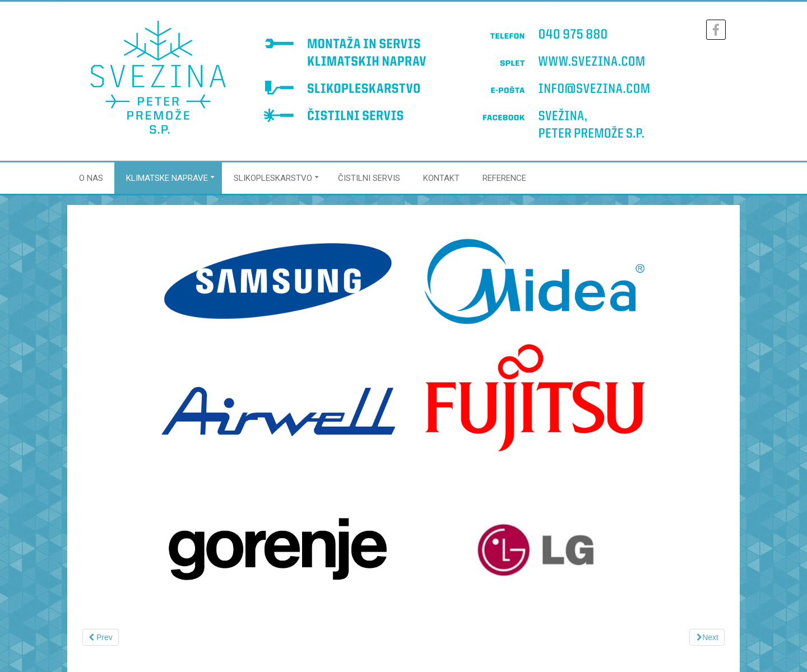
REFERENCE (504, 178)
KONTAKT (441, 178)
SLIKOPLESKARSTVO (273, 178)
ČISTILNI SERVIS (369, 178)
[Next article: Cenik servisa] (707, 637)
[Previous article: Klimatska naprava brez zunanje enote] (101, 637)
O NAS (91, 178)
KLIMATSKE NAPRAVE (167, 178)
